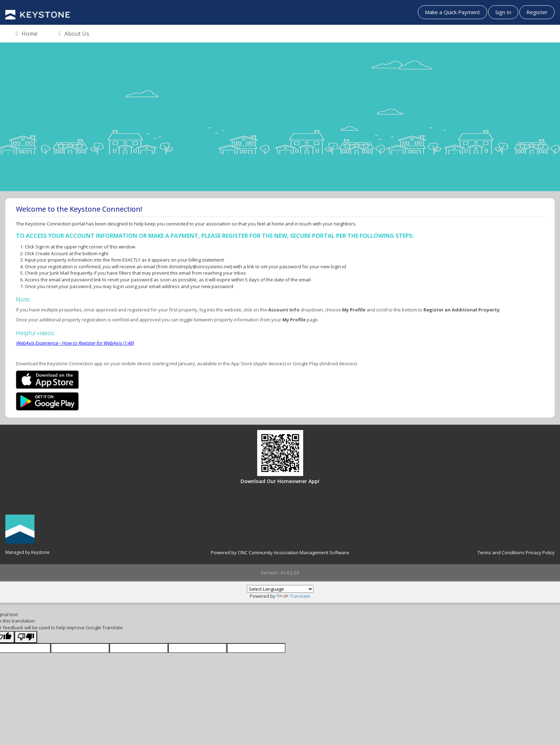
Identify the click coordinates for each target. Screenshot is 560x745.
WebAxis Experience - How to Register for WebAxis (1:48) (75, 343)
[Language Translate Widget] (280, 589)
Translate (293, 596)
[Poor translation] (26, 637)
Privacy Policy (540, 552)
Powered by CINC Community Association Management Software (280, 552)
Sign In (503, 12)
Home (27, 34)
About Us (74, 34)
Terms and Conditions (501, 552)
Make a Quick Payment (452, 12)
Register (537, 12)
